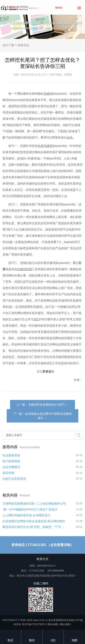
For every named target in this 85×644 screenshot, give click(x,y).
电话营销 (8, 473)
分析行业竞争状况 (14, 479)
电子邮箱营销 (11, 461)
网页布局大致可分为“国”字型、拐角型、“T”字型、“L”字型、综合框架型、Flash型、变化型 (34, 527)
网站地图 (53, 624)
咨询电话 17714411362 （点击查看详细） (43, 545)
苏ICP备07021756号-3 (35, 624)
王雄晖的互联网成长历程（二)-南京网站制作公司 (34, 504)
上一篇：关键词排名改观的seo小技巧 (41, 405)
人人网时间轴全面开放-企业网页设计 (26, 515)
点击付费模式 (11, 467)
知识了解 (8, 45)
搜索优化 (23, 45)
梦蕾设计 (48, 372)
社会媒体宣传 (11, 455)
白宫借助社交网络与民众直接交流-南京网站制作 (34, 521)
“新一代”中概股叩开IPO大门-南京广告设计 (30, 509)
